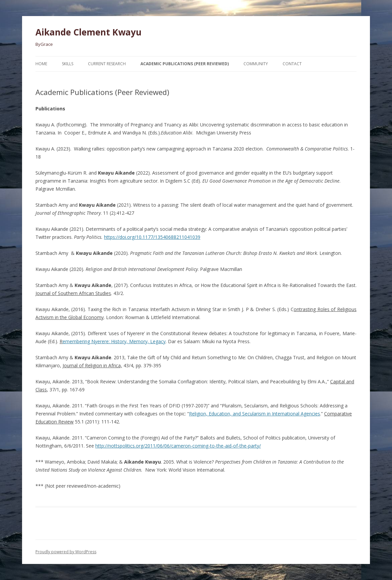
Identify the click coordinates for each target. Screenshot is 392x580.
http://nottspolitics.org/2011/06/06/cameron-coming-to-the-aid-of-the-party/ (178, 446)
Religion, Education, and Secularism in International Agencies (255, 414)
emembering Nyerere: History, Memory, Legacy (114, 341)
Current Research (107, 64)
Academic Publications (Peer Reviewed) (185, 64)
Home (41, 64)
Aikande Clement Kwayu (88, 32)
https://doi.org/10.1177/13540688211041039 (152, 237)
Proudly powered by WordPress (66, 552)
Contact (292, 64)
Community (256, 64)
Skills (68, 64)
